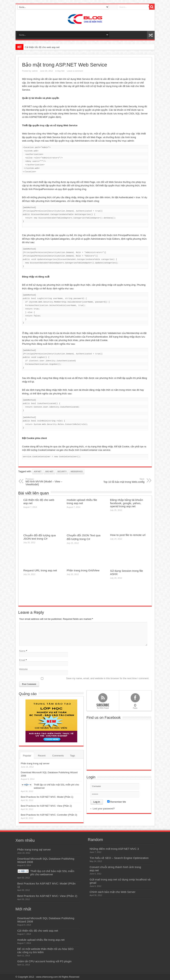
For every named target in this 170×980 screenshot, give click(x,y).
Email (22, 660)
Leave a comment (75, 71)
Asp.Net (61, 71)
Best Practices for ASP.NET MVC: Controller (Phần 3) (49, 815)
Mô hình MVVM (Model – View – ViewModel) (48, 482)
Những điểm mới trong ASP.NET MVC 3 (114, 849)
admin (35, 71)
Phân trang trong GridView (83, 570)
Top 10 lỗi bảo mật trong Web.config (122, 481)
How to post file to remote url (128, 535)
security (62, 472)
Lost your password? (104, 809)
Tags (72, 756)
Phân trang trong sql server (35, 763)
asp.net (38, 472)
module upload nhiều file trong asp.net (82, 502)
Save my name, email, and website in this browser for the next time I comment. (108, 678)
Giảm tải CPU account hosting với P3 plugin (45, 961)
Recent (42, 756)
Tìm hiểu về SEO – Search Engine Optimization (119, 858)
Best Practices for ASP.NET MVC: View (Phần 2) (46, 806)
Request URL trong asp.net (40, 570)
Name (22, 651)
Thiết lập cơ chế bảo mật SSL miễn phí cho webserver (52, 873)
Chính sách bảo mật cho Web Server (113, 892)
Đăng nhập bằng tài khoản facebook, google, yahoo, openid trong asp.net (127, 503)
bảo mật (49, 472)
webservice (77, 472)
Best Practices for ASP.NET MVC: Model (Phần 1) (47, 797)
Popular (27, 756)
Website (24, 669)
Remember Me (117, 802)
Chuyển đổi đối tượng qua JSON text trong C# (40, 537)
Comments (58, 756)
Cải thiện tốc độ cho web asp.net (42, 47)
